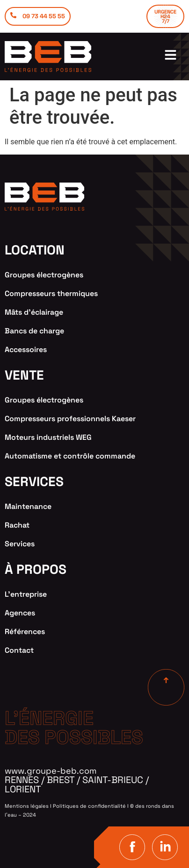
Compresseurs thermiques (51, 293)
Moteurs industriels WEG (48, 437)
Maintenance (28, 506)
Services (20, 544)
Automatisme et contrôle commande (70, 456)
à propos (36, 569)
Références (25, 632)
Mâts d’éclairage (34, 312)
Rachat (17, 525)
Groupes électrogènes (44, 275)
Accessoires (26, 349)
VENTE (24, 375)
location (35, 250)
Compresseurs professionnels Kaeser (70, 419)
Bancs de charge (34, 331)
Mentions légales (27, 806)
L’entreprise (26, 594)
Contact (19, 650)
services (34, 481)
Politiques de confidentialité (89, 806)
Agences (20, 613)
